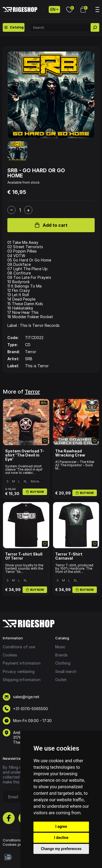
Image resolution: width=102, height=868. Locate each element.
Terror (32, 392)
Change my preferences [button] (61, 849)
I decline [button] (61, 838)
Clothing (63, 663)
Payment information (22, 663)
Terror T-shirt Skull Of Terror (24, 556)
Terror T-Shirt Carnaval (69, 556)
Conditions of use (19, 647)
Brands (61, 655)
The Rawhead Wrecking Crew (70, 453)
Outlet (61, 680)
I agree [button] (61, 826)
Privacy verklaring (19, 671)
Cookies (10, 655)
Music (60, 647)
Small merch (66, 671)
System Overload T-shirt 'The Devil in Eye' (25, 455)
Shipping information (22, 680)
